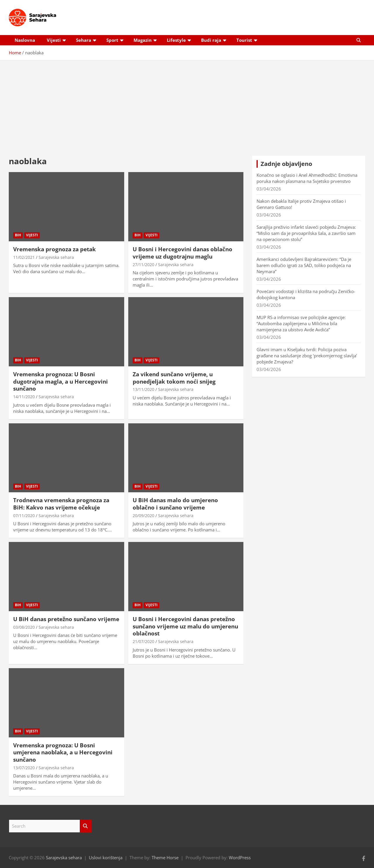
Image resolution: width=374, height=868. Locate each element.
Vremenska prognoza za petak (54, 249)
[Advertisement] (187, 104)
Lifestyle (176, 40)
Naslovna (25, 40)
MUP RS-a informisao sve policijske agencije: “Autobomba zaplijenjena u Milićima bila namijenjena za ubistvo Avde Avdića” (301, 323)
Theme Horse (165, 857)
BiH (18, 235)
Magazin (143, 40)
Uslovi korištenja (106, 857)
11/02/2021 (24, 257)
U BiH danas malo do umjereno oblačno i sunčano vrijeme (175, 504)
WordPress (240, 857)
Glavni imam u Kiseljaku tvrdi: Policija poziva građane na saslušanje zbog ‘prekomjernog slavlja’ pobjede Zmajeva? (307, 356)
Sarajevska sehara (56, 257)
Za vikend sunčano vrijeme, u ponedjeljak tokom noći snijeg (174, 378)
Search (86, 826)
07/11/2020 (24, 516)
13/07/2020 (24, 768)
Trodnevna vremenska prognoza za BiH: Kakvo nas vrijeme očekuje (61, 504)
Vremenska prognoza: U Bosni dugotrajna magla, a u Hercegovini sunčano (60, 381)
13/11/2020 (143, 389)
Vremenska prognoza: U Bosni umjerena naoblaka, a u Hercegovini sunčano (63, 752)
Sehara (84, 40)
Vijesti (54, 40)
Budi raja (211, 40)
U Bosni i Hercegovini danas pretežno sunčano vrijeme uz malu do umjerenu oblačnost (185, 626)
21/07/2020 (143, 641)
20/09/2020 (143, 516)
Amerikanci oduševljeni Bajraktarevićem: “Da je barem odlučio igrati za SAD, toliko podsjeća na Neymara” (304, 265)
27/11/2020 (143, 265)
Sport (112, 40)
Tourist (244, 40)
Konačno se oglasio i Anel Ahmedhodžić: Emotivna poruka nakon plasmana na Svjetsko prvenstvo (307, 178)
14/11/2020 (24, 397)
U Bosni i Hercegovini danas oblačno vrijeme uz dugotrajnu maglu (182, 253)
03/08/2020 (24, 627)
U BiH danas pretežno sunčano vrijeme (66, 619)
